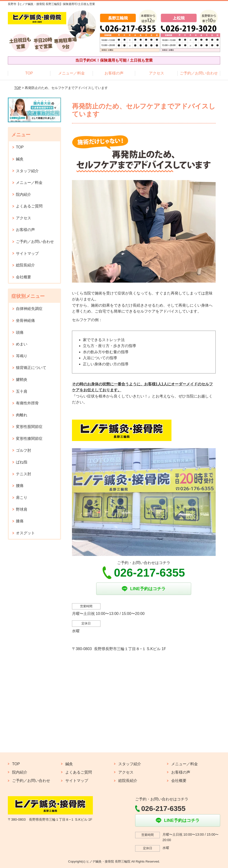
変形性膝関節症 (29, 439)
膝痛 (20, 521)
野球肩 (22, 509)
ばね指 (22, 462)
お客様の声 (114, 73)
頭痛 (20, 332)
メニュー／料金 (71, 73)
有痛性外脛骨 (27, 403)
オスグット (25, 533)
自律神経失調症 (29, 309)
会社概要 (24, 277)
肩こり (22, 498)
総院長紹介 (25, 265)
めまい (22, 344)
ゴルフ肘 (24, 450)
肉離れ (22, 415)
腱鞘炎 (22, 380)
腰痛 (20, 486)
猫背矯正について (31, 368)
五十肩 (22, 391)
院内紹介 (24, 194)
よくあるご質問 (29, 206)
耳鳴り (22, 356)
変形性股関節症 (29, 427)
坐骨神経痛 (25, 321)
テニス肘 (24, 474)
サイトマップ (27, 253)
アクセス (157, 73)
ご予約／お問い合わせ (199, 73)
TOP (29, 73)
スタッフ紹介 (27, 171)
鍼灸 (20, 159)
